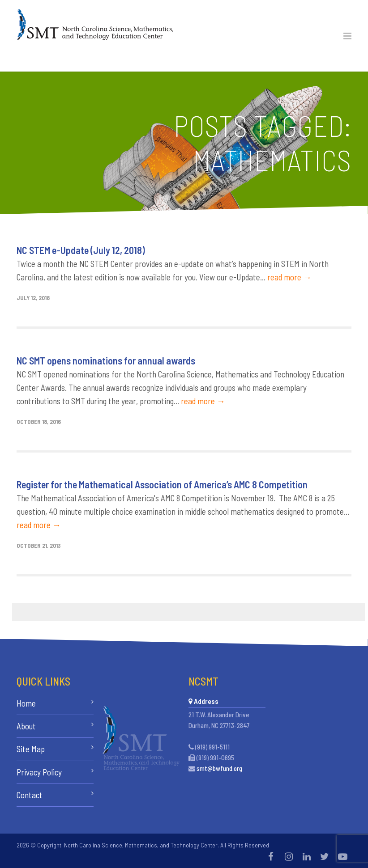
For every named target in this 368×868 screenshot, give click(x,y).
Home (26, 703)
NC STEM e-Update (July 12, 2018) (81, 250)
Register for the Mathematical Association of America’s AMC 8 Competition (162, 484)
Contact (30, 795)
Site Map (31, 749)
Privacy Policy (39, 772)
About (26, 726)
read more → (289, 277)
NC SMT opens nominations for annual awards (106, 360)
